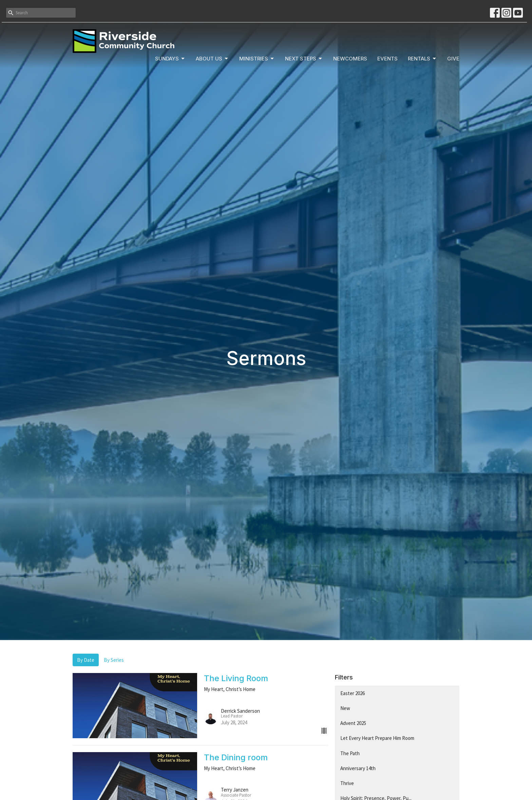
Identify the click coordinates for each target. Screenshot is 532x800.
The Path (350, 753)
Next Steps (304, 59)
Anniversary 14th (358, 768)
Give (453, 59)
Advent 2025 (353, 723)
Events (387, 59)
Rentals (422, 59)
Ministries (257, 59)
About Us (212, 59)
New (345, 708)
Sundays (170, 59)
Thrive (347, 783)
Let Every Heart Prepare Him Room (377, 738)
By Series (114, 660)
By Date (86, 660)
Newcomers (350, 59)
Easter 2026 (353, 693)
